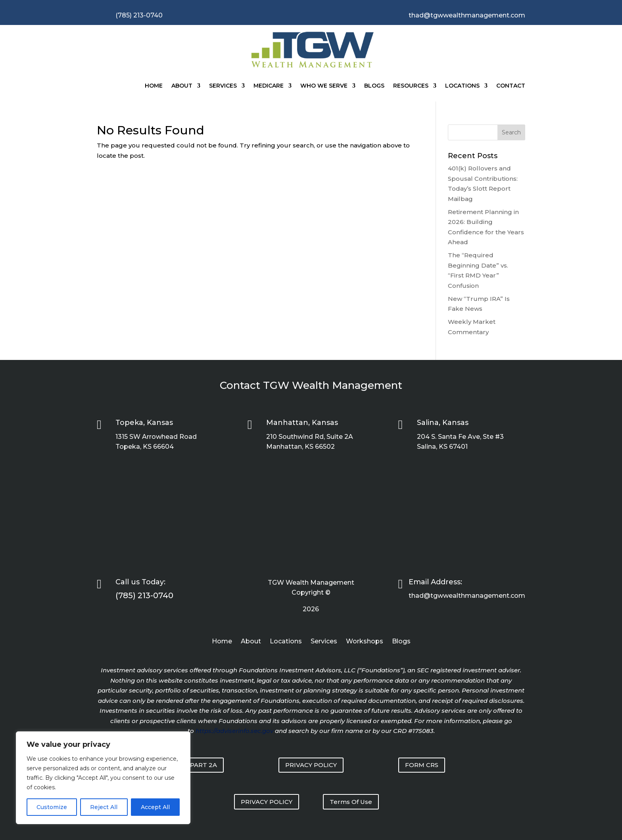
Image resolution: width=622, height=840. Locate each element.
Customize (52, 807)
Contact (511, 86)
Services (223, 86)
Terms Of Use (351, 802)
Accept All (155, 807)
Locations (462, 86)
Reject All (104, 807)
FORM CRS (422, 765)
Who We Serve (324, 86)
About (182, 86)
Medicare (269, 86)
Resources (411, 86)
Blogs (374, 86)
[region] (103, 778)
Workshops (365, 642)
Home (154, 86)
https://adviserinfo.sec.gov (234, 731)
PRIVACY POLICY (311, 765)
